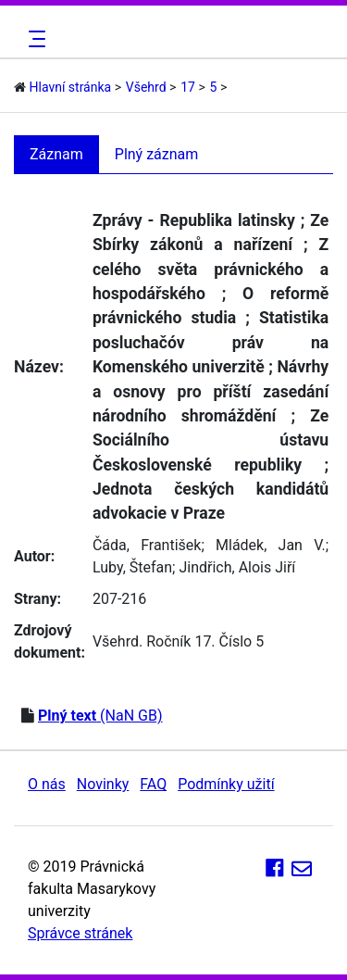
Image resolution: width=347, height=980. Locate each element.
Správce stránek (80, 933)
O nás (47, 784)
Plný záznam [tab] (157, 154)
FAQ (153, 784)
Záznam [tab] (56, 154)
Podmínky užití (226, 784)
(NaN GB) (100, 716)
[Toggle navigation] (34, 39)
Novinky (103, 784)
